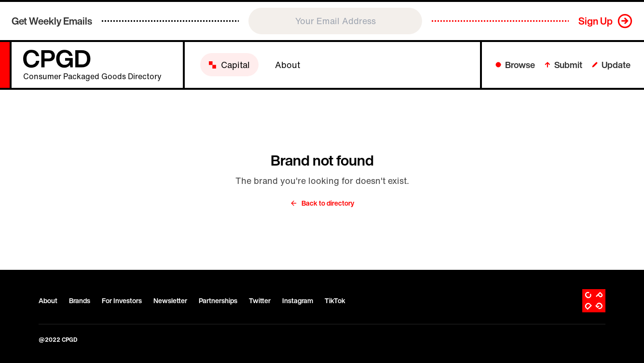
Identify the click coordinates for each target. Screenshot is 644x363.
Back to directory (322, 203)
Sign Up (596, 21)
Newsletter (170, 301)
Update (611, 65)
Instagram (298, 301)
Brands (80, 301)
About (48, 301)
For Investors (122, 301)
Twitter (260, 301)
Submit (563, 65)
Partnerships (218, 301)
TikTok (335, 301)
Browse (515, 65)
